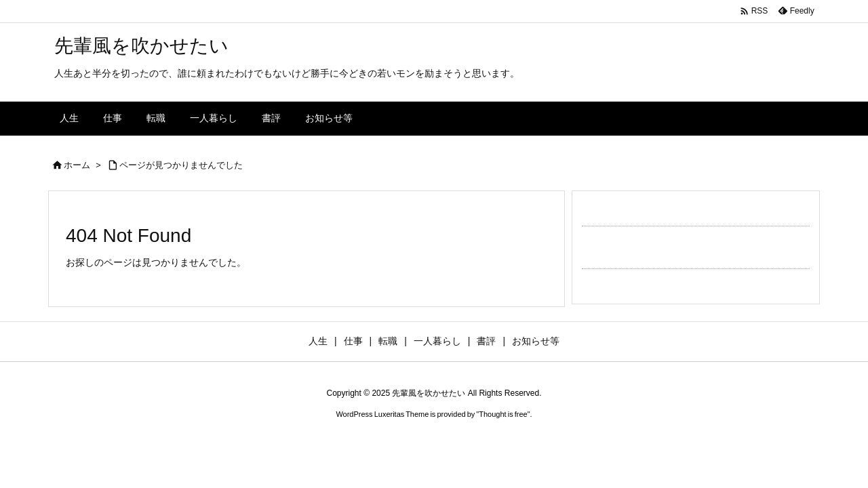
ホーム (77, 165)
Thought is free (503, 414)
